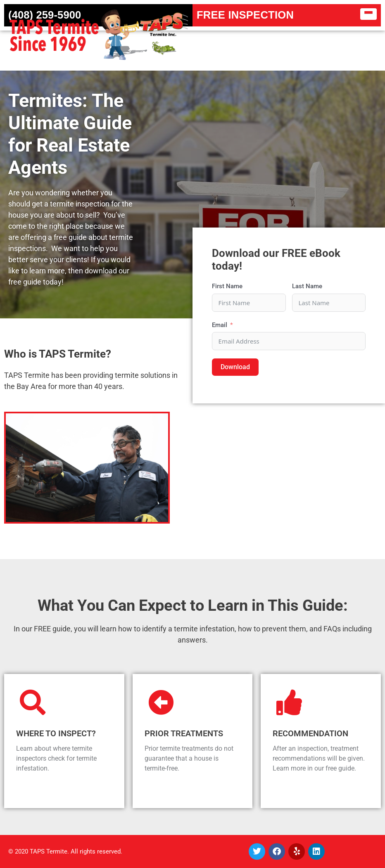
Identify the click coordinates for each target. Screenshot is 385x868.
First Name (227, 286)
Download (235, 367)
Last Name (307, 286)
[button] (369, 14)
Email (220, 325)
